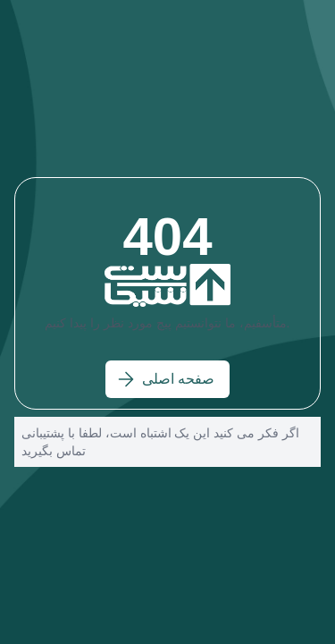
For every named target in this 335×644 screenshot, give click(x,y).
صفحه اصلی (166, 379)
